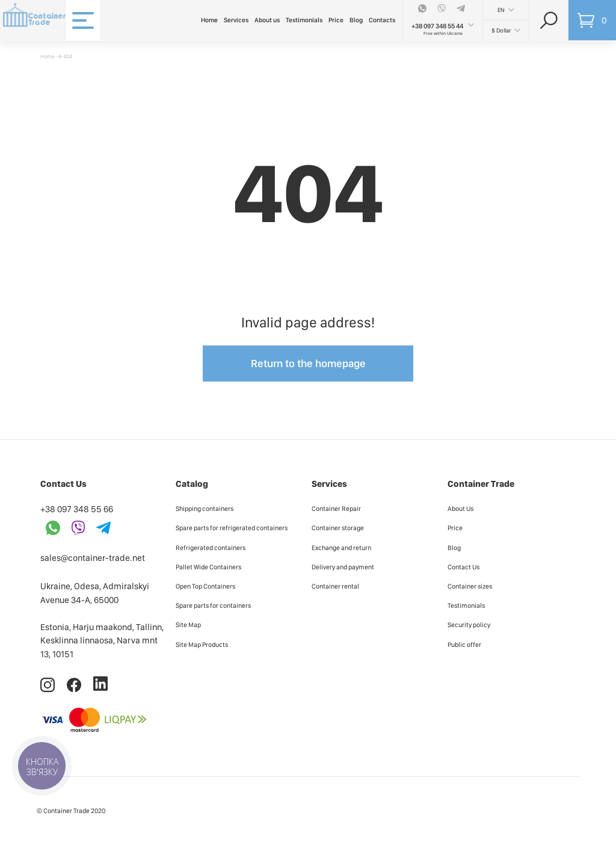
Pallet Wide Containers (208, 567)
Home (209, 20)
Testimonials (304, 20)
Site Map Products (202, 645)
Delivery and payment (343, 567)
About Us (460, 509)
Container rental (335, 586)
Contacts (382, 20)
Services (236, 20)
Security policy (469, 625)
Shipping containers (205, 509)
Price (336, 20)
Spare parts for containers (213, 605)
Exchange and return (341, 548)
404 (68, 56)
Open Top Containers (205, 586)
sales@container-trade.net (93, 558)
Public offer (464, 645)
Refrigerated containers (211, 548)
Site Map (188, 625)
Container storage (338, 528)
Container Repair (336, 509)
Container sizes (470, 586)
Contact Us (464, 567)
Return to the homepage (308, 363)
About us (267, 20)
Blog (356, 20)
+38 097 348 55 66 (77, 509)
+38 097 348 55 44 (437, 26)
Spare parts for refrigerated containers (232, 528)
